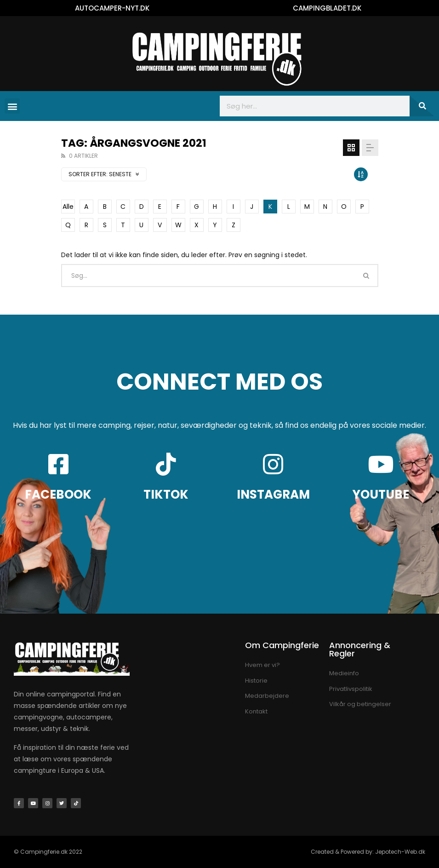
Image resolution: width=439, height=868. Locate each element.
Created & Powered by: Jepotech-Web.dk (368, 852)
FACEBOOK (58, 494)
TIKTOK (166, 494)
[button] (12, 106)
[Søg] (422, 106)
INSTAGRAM (273, 494)
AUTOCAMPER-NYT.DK (112, 8)
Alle (68, 207)
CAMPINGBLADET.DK (327, 8)
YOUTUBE (381, 494)
